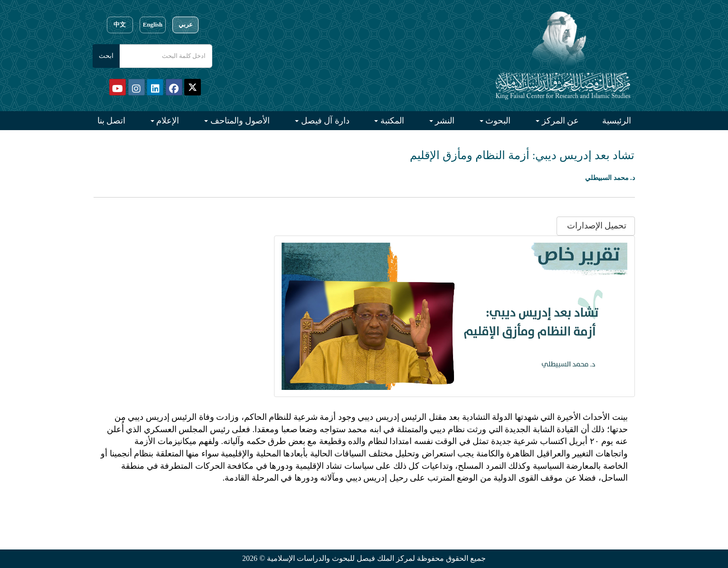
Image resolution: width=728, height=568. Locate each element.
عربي (186, 25)
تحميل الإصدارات (596, 226)
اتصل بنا (112, 121)
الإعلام (167, 121)
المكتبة (391, 121)
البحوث (497, 121)
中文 (120, 25)
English (153, 25)
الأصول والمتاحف (239, 121)
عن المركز (559, 121)
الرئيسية (617, 121)
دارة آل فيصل (324, 121)
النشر (444, 121)
